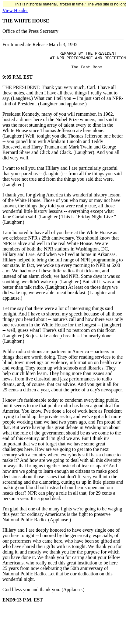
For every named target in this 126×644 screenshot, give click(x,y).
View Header (15, 10)
